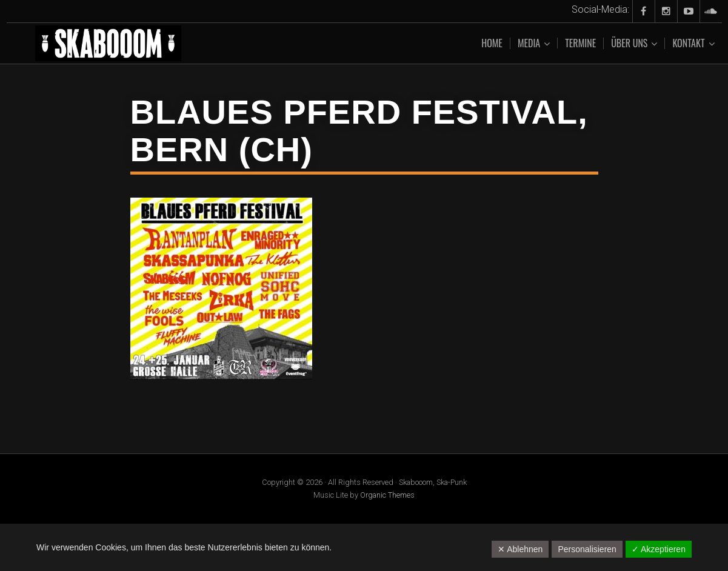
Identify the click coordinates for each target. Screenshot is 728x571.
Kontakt (688, 43)
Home (492, 43)
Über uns (629, 43)
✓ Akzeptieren (659, 549)
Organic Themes (387, 495)
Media (529, 43)
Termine (580, 43)
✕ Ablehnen (520, 549)
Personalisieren (587, 549)
